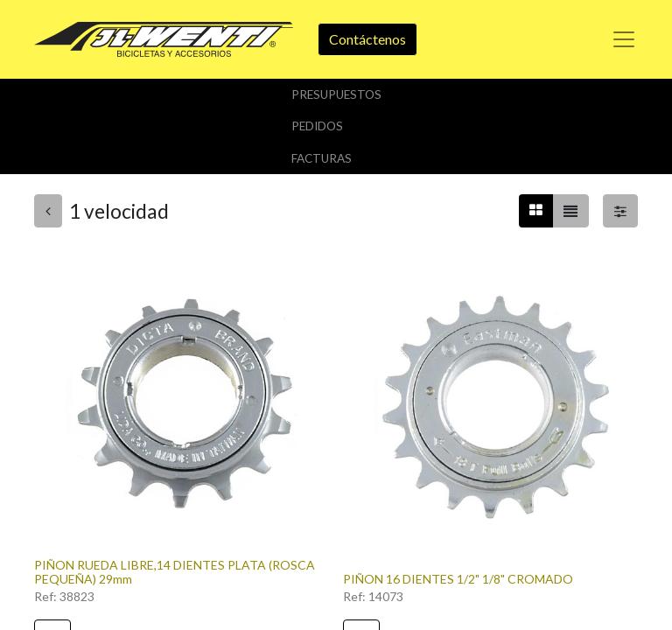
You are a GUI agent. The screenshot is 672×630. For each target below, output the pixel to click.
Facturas (322, 158)
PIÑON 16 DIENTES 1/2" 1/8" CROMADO (458, 579)
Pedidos (317, 126)
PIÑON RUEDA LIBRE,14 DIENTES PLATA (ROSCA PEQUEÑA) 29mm (175, 572)
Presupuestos (336, 94)
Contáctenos (367, 39)
